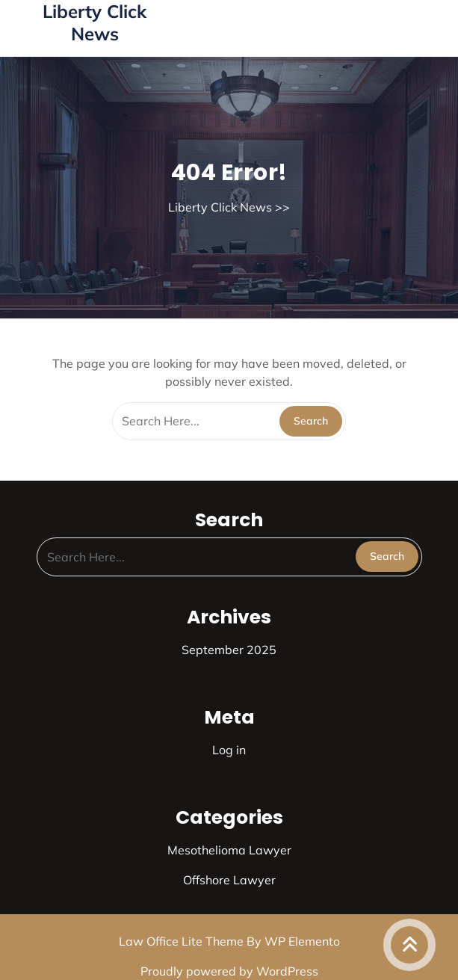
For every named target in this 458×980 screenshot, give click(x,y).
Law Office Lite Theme (183, 941)
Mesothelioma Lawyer (229, 850)
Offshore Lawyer (229, 880)
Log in (229, 750)
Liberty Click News (95, 22)
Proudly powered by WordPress (229, 971)
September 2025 (229, 650)
